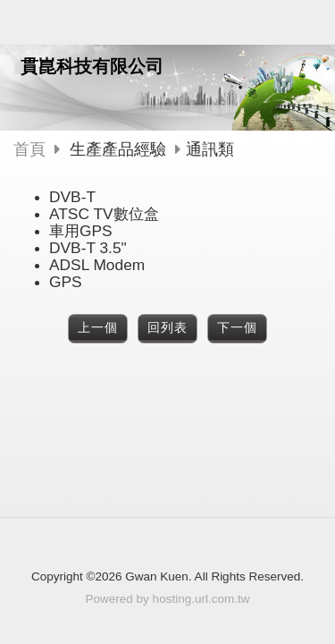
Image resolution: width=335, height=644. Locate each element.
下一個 (237, 328)
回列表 (167, 328)
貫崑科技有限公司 (92, 66)
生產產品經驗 (118, 149)
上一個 (98, 328)
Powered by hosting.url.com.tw (168, 599)
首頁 (29, 149)
